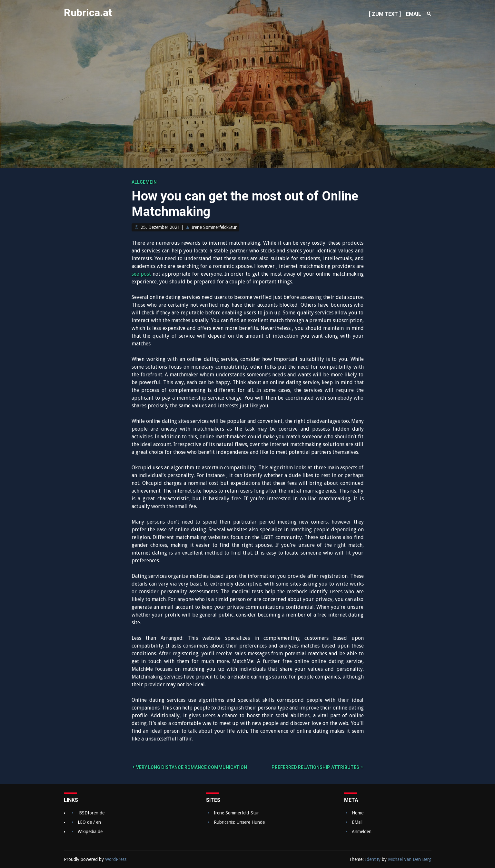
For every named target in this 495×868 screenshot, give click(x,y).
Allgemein (144, 182)
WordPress (116, 859)
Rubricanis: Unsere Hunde (239, 822)
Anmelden (362, 832)
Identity (373, 859)
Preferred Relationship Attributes (315, 767)
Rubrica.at (88, 13)
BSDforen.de (92, 813)
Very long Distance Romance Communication (192, 767)
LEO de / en (89, 822)
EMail (357, 822)
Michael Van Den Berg (410, 859)
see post (141, 274)
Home (358, 813)
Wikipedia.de (90, 832)
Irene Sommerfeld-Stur (214, 227)
